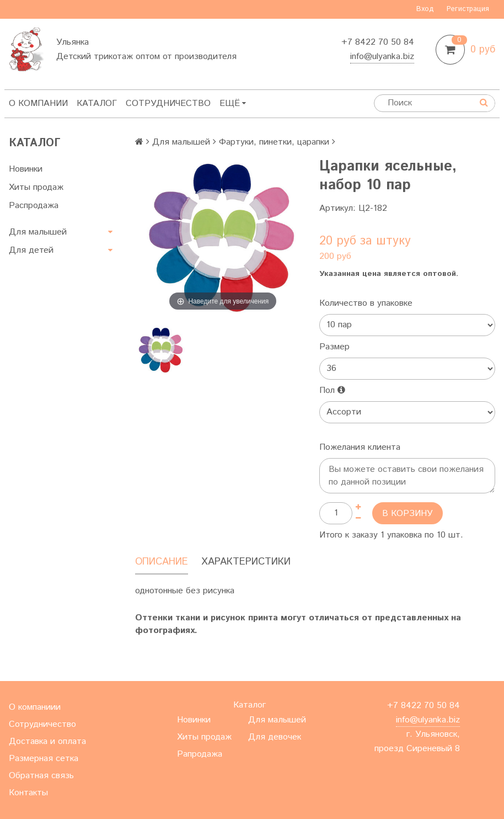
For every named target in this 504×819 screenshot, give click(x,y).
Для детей (31, 250)
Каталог (97, 103)
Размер (334, 347)
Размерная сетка (44, 759)
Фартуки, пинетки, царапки (274, 142)
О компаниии (35, 707)
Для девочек (275, 737)
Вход (425, 9)
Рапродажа (200, 754)
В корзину (408, 514)
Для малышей (38, 232)
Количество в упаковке (366, 303)
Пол (332, 390)
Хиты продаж (36, 187)
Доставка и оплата (47, 741)
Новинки (26, 169)
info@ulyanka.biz (382, 57)
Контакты (28, 793)
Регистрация (468, 9)
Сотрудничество (168, 103)
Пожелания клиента (360, 447)
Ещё (233, 103)
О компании (38, 103)
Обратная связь (41, 776)
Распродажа (34, 206)
